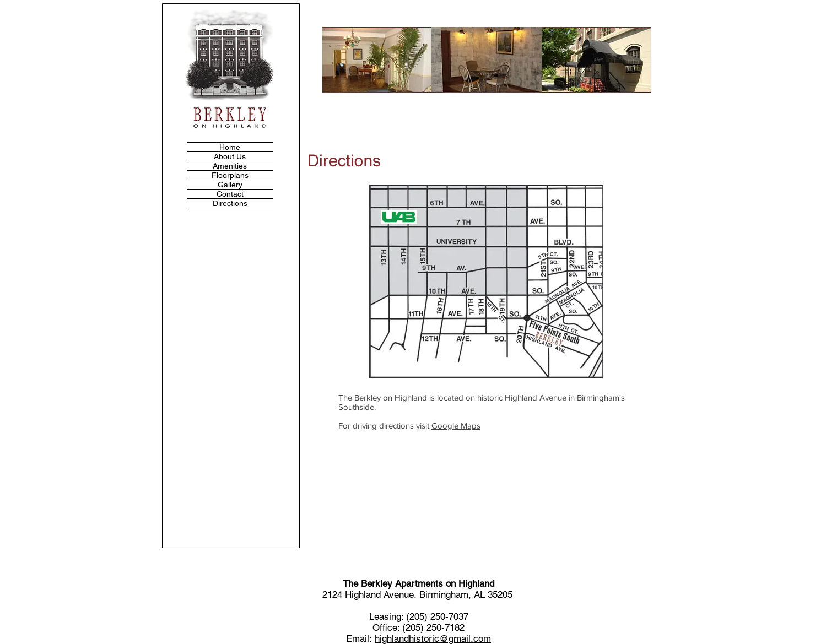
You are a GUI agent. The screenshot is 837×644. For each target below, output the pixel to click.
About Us (230, 156)
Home (230, 147)
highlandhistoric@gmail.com (433, 638)
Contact (230, 194)
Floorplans (230, 175)
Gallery (230, 185)
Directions (230, 203)
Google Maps (456, 426)
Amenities (230, 166)
